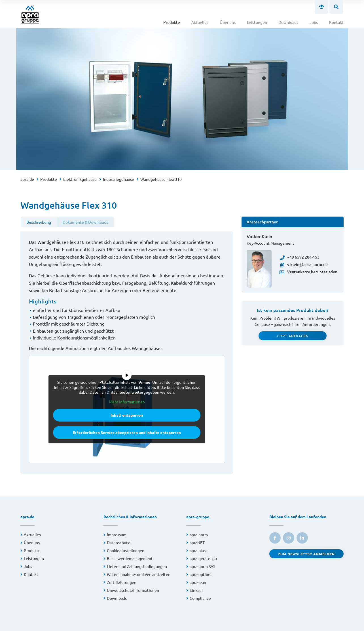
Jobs (314, 22)
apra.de (27, 179)
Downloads (288, 22)
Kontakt (336, 22)
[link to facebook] (275, 538)
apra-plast (198, 550)
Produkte (172, 22)
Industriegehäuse (118, 179)
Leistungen (257, 22)
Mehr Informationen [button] (127, 402)
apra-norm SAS (202, 566)
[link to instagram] (289, 538)
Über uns (228, 22)
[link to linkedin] (302, 538)
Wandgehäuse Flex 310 (161, 179)
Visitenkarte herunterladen (309, 272)
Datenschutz (118, 542)
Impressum (117, 534)
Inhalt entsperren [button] (127, 415)
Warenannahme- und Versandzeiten (139, 574)
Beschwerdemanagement (130, 558)
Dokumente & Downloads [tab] (85, 222)
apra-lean (198, 582)
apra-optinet (201, 574)
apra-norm (199, 534)
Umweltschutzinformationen (133, 590)
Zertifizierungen (122, 582)
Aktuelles (200, 22)
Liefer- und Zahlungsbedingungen (137, 566)
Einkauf (196, 590)
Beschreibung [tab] (39, 222)
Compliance (200, 598)
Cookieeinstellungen (126, 550)
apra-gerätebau (203, 558)
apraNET (197, 542)
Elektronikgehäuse (80, 179)
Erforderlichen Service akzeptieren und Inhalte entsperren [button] (127, 432)
